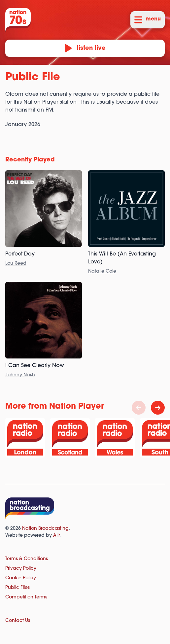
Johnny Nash (20, 375)
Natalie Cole (102, 271)
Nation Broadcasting (45, 529)
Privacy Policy (21, 569)
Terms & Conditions (27, 559)
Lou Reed (16, 264)
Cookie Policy (21, 578)
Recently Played (30, 160)
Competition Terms (26, 597)
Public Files (17, 588)
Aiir (56, 536)
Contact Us (18, 621)
